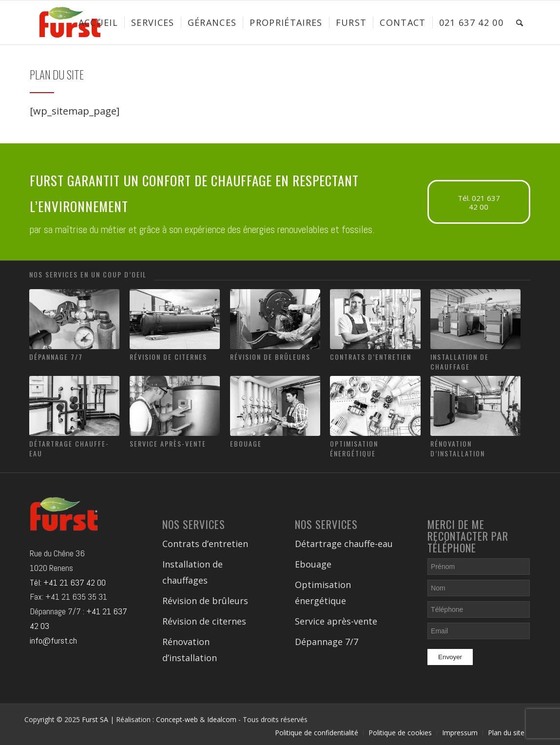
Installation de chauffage (460, 362)
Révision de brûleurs (270, 357)
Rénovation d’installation (458, 448)
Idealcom (222, 719)
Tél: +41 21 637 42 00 (68, 582)
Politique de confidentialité (317, 733)
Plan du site (506, 733)
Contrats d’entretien (371, 357)
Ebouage (246, 443)
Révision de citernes (168, 357)
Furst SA (95, 719)
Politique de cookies (400, 733)
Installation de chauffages (193, 572)
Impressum (460, 733)
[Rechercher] (520, 22)
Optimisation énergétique (354, 448)
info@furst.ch (53, 640)
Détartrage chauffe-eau (69, 448)
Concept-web (177, 719)
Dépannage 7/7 (56, 357)
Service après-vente (168, 443)
